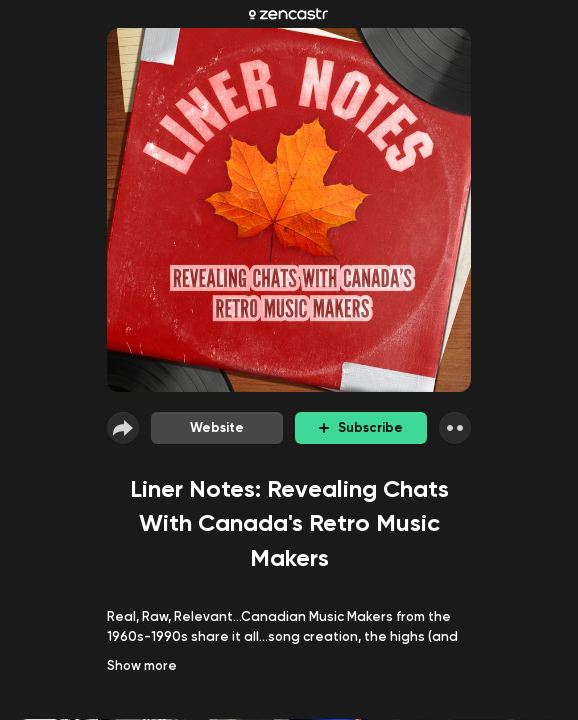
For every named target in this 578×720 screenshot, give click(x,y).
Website (217, 427)
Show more (142, 665)
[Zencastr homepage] (288, 14)
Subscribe (361, 427)
